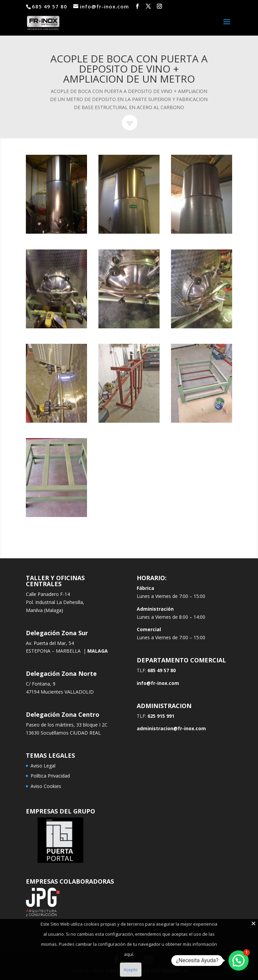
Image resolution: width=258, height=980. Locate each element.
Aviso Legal (43, 766)
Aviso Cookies (46, 786)
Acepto (131, 970)
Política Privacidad (50, 776)
